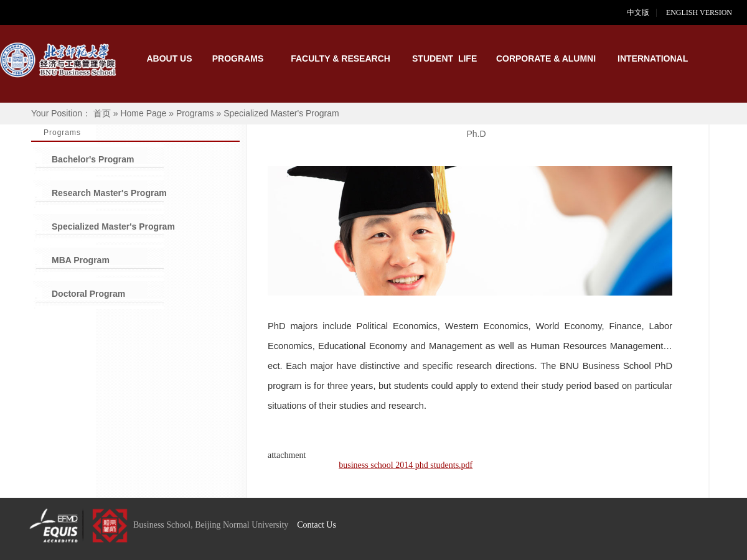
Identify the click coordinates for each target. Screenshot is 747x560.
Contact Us (317, 525)
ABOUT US (169, 58)
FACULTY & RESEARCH (341, 58)
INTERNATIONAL (650, 58)
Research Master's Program (109, 193)
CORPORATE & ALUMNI (546, 58)
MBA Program (81, 260)
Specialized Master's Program (113, 226)
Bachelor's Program (93, 159)
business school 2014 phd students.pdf (406, 465)
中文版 (638, 12)
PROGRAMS (238, 58)
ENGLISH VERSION (707, 12)
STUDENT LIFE (444, 58)
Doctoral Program (88, 294)
